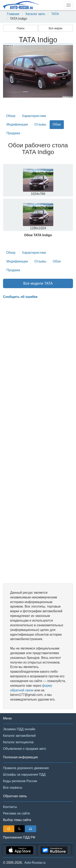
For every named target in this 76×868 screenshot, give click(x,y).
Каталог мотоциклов (18, 742)
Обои (57, 124)
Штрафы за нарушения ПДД (24, 775)
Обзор (11, 116)
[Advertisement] (38, 441)
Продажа (13, 133)
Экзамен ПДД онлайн (19, 729)
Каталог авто (35, 14)
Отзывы (40, 124)
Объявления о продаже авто (25, 749)
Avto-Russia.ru (35, 863)
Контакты (10, 807)
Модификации (17, 124)
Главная (13, 14)
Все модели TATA (38, 283)
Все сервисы (13, 788)
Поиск (21, 28)
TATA (55, 14)
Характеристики (34, 116)
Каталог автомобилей (19, 736)
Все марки (55, 28)
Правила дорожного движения (26, 768)
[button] (8, 71)
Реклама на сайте (17, 813)
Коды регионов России (20, 781)
